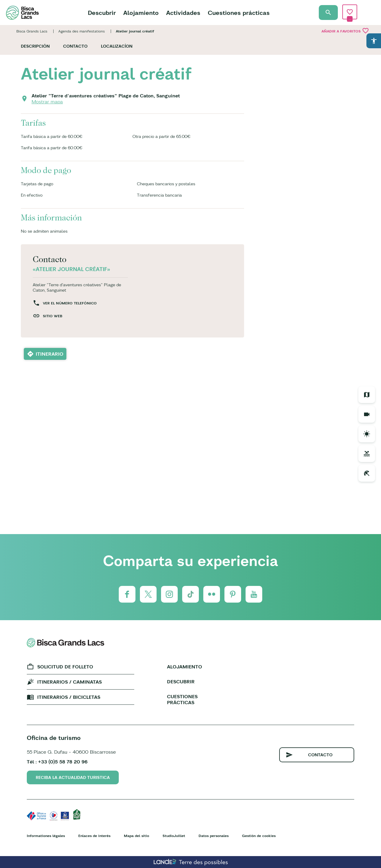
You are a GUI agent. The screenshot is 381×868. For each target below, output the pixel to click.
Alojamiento (141, 13)
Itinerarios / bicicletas (69, 697)
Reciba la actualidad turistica (73, 777)
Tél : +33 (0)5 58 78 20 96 (57, 762)
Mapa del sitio (136, 836)
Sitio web (53, 316)
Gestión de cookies (259, 836)
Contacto (75, 46)
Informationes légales (46, 836)
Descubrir (102, 13)
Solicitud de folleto (65, 667)
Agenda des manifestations (82, 31)
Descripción (35, 46)
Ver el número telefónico (70, 303)
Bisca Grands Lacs (32, 31)
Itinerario (50, 354)
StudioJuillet (174, 836)
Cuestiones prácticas (239, 13)
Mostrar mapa (47, 102)
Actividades (183, 13)
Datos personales (214, 836)
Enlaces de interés (94, 836)
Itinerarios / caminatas (70, 682)
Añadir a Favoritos (345, 31)
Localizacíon (117, 46)
